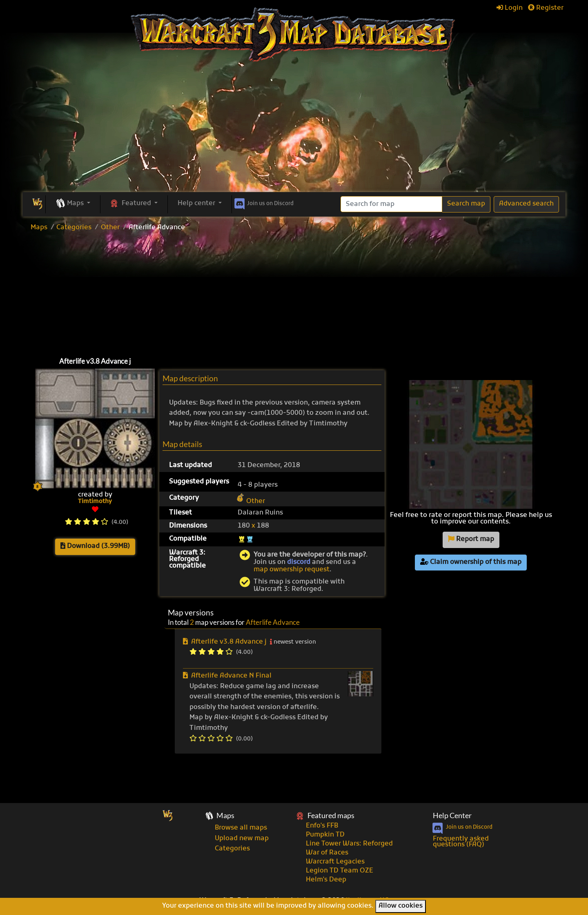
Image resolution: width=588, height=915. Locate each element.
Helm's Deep (326, 880)
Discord (263, 202)
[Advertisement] (294, 131)
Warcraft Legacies (335, 862)
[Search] (391, 204)
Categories (74, 228)
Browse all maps (241, 828)
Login (510, 8)
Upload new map (242, 839)
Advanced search (526, 204)
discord (299, 562)
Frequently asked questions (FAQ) (461, 842)
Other (110, 228)
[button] (73, 204)
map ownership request (292, 570)
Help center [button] (197, 204)
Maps (39, 228)
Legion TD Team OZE (340, 871)
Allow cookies (401, 906)
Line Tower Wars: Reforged (349, 844)
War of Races (327, 853)
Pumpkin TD (325, 835)
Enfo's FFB (322, 826)
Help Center (452, 815)
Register (546, 8)
